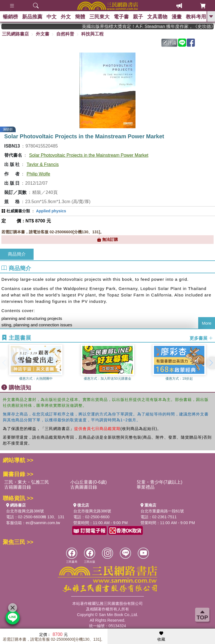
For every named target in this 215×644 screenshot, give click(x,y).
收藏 (161, 636)
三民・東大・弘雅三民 (27, 482)
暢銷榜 (10, 17)
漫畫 (177, 17)
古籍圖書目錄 (18, 487)
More (207, 323)
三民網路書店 (15, 34)
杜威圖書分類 (18, 211)
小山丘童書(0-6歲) (88, 482)
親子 (138, 17)
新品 (32, 17)
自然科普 (65, 34)
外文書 (43, 34)
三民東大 (99, 17)
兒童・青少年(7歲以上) (160, 482)
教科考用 (196, 17)
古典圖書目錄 (84, 487)
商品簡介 (17, 254)
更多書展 (201, 338)
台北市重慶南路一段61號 (162, 511)
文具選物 (157, 17)
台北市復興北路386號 (25, 511)
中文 (52, 17)
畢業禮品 (146, 487)
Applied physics (51, 211)
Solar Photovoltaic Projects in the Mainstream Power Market (89, 155)
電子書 (121, 17)
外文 (66, 17)
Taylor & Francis (43, 164)
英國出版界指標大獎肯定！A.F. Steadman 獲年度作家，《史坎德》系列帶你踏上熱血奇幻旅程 (152, 26)
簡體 (80, 17)
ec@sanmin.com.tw (43, 523)
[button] (211, 363)
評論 (170, 43)
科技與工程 (92, 34)
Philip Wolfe (38, 174)
